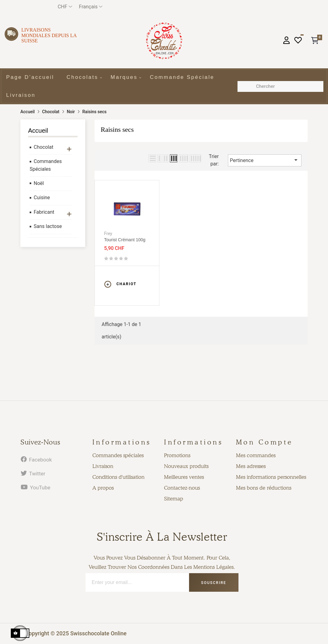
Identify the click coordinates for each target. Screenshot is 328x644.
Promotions (177, 455)
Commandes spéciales (118, 455)
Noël (39, 183)
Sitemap (174, 499)
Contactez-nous (182, 488)
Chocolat (44, 147)
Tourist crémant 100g (125, 240)
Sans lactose (48, 226)
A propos (103, 488)
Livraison (103, 466)
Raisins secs (117, 129)
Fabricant (44, 212)
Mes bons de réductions (264, 488)
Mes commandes (256, 455)
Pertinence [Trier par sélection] (265, 160)
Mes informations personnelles (271, 477)
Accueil (38, 131)
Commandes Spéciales (46, 165)
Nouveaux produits (186, 466)
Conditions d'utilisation (118, 477)
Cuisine (42, 197)
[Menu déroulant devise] (65, 7)
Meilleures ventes (184, 477)
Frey (108, 234)
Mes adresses (251, 466)
